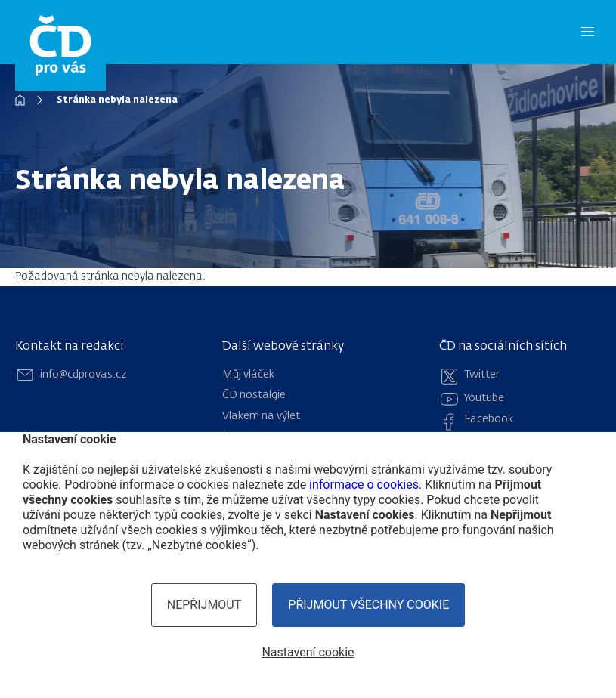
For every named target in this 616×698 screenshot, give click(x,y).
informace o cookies (364, 485)
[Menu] (588, 32)
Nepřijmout (204, 605)
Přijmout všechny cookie (368, 605)
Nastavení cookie (308, 652)
